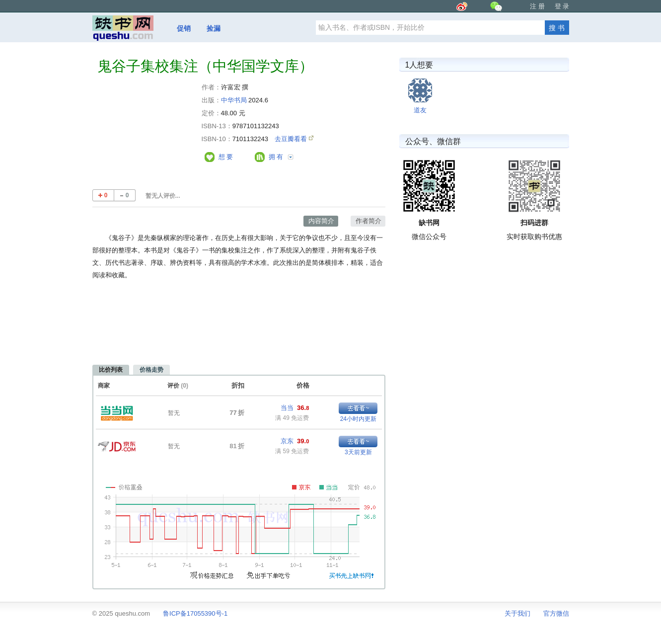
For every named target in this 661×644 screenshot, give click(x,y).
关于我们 (517, 613)
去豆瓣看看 (292, 139)
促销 (184, 28)
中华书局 (234, 100)
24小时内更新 (358, 419)
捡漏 (214, 28)
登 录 (562, 6)
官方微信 (556, 613)
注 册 (537, 6)
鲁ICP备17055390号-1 (195, 613)
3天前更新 (358, 452)
